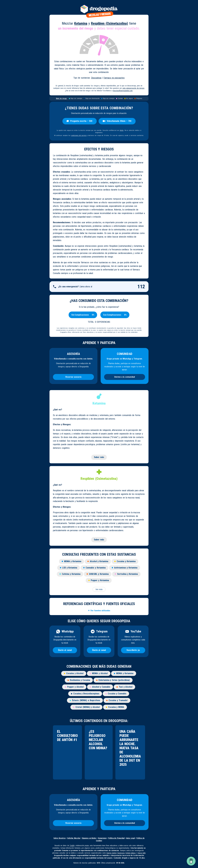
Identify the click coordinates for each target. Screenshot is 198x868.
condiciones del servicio (79, 135)
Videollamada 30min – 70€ (117, 121)
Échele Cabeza (131, 853)
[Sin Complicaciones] (80, 315)
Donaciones (102, 838)
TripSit (72, 846)
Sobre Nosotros (60, 838)
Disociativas (96, 78)
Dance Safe (142, 853)
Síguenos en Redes (89, 838)
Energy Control (112, 853)
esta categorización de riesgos (134, 88)
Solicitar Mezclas (74, 838)
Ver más (99, 589)
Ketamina (81, 23)
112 (141, 287)
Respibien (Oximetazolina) (109, 23)
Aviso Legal (130, 838)
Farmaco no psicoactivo (114, 78)
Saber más (99, 457)
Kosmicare (121, 853)
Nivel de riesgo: (61, 98)
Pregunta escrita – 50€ (80, 121)
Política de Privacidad (116, 838)
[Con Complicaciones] (112, 315)
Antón (122, 130)
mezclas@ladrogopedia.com (123, 91)
